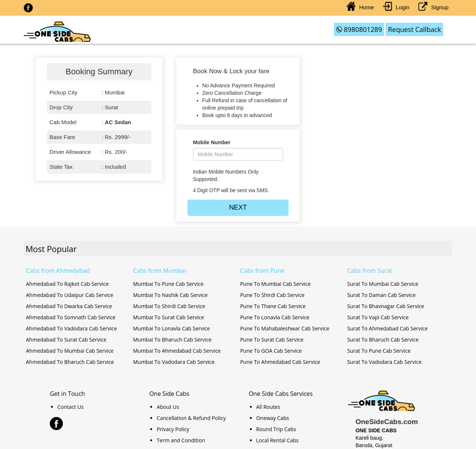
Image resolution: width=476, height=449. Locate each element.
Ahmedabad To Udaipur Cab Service (70, 295)
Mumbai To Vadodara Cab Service (174, 362)
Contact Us (70, 407)
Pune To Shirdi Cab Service (272, 295)
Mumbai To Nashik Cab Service (171, 295)
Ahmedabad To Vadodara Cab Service (72, 328)
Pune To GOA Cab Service (271, 351)
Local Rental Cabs (277, 440)
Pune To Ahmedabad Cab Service (280, 362)
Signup (433, 7)
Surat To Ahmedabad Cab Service (387, 328)
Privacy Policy (173, 429)
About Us (168, 407)
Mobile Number (212, 142)
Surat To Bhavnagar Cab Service (386, 306)
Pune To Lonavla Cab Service (275, 317)
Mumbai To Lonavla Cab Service (172, 328)
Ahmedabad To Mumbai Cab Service (70, 351)
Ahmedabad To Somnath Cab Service (71, 317)
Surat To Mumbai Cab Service (383, 284)
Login (396, 7)
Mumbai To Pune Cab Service (168, 284)
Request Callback (414, 29)
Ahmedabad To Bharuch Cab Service (70, 362)
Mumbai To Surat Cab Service (169, 317)
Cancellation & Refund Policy (191, 418)
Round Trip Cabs (276, 429)
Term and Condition (181, 440)
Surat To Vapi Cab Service (378, 317)
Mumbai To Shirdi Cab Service (169, 306)
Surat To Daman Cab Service (382, 295)
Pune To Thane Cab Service (273, 306)
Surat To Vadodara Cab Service (385, 362)
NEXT (238, 207)
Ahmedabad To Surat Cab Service (66, 340)
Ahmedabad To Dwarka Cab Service (69, 306)
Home (360, 7)
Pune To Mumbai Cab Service (276, 284)
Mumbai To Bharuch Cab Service (172, 340)
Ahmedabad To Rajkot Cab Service (67, 284)
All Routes (268, 407)
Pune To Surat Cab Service (272, 340)
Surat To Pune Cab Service (379, 351)
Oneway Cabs (273, 418)
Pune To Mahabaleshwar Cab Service (285, 328)
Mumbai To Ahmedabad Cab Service (177, 351)
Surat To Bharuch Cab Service (383, 340)
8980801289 (359, 29)
